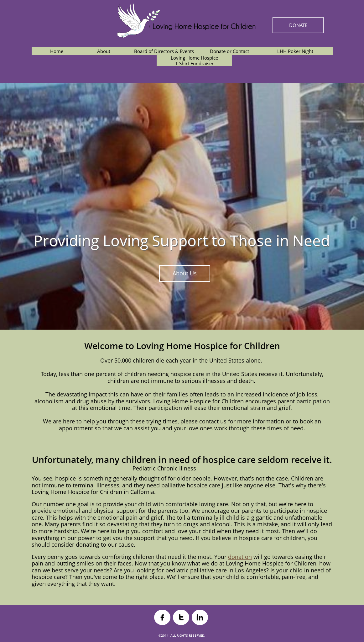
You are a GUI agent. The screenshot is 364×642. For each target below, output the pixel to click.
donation (240, 557)
